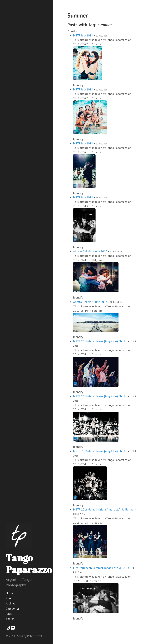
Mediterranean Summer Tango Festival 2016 (101, 568)
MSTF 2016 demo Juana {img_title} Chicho (100, 341)
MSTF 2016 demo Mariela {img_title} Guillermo (103, 509)
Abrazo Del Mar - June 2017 (90, 251)
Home (10, 593)
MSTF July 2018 (83, 35)
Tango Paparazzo (29, 564)
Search (10, 619)
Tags (9, 614)
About (10, 598)
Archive (11, 603)
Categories (13, 609)
